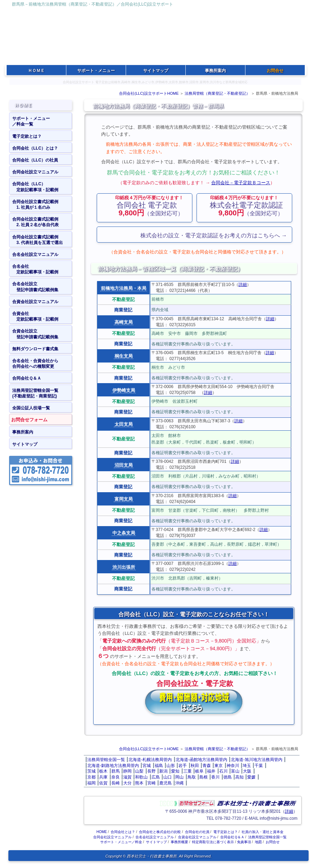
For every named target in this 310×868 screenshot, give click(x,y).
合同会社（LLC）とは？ (35, 148)
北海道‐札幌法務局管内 (150, 760)
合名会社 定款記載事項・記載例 (35, 269)
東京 (219, 766)
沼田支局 (124, 465)
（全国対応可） (149, 206)
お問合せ (273, 842)
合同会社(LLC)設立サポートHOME (149, 93)
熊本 (139, 783)
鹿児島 (165, 783)
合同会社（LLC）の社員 (35, 160)
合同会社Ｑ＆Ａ (27, 378)
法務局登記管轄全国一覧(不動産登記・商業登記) (35, 393)
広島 (156, 777)
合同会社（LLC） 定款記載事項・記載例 (35, 187)
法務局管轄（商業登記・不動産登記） (217, 93)
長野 (152, 771)
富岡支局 (124, 499)
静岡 (127, 771)
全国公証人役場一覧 (31, 408)
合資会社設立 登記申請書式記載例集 (35, 334)
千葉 (259, 766)
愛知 (175, 771)
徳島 (228, 777)
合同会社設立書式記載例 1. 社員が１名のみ (35, 205)
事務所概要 (179, 842)
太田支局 (124, 424)
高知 (239, 777)
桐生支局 (124, 356)
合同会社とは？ (123, 832)
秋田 (195, 766)
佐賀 (103, 783)
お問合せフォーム (29, 420)
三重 (187, 771)
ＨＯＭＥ (23, 105)
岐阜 (199, 771)
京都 (91, 777)
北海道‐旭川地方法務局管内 (257, 760)
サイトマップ (25, 444)
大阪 (247, 771)
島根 (204, 777)
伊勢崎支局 (124, 390)
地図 (258, 842)
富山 (235, 771)
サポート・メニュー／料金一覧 (31, 121)
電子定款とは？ (27, 136)
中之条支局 (124, 533)
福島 (159, 766)
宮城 (147, 766)
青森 (207, 766)
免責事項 (244, 842)
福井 (211, 771)
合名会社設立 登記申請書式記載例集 (35, 287)
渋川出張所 (124, 567)
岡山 (179, 777)
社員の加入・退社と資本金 (263, 832)
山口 (168, 777)
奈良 (116, 777)
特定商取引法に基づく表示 (213, 842)
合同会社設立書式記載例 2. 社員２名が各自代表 (35, 222)
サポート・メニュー (96, 71)
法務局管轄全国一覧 (106, 760)
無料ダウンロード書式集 (35, 349)
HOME (102, 832)
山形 (171, 766)
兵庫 (103, 777)
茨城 (91, 771)
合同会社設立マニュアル (35, 172)
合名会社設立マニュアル (35, 254)
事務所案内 (23, 432)
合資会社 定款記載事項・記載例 (35, 316)
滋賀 (127, 777)
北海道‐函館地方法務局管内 (201, 760)
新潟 (163, 771)
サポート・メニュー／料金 (121, 842)
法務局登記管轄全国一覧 (267, 837)
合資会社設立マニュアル (35, 302)
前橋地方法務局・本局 (124, 288)
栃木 (103, 771)
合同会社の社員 (197, 832)
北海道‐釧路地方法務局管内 (113, 766)
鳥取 (192, 777)
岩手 (183, 766)
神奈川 (233, 766)
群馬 (116, 771)
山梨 (139, 771)
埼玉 (247, 766)
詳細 (243, 285)
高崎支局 (124, 322)
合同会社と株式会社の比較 (160, 832)
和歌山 (141, 777)
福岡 (91, 783)
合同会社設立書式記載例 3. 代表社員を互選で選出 (38, 240)
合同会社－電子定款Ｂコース (241, 183)
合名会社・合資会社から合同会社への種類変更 (35, 364)
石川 (223, 771)
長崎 (116, 783)
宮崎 (152, 783)
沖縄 (179, 783)
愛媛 (251, 777)
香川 (215, 777)
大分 (127, 783)
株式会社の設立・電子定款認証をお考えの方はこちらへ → (214, 235)
